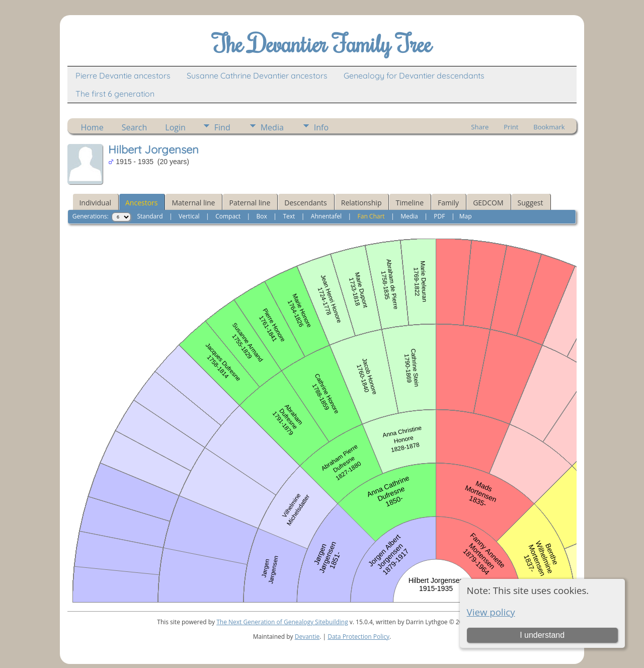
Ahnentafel (326, 216)
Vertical (189, 216)
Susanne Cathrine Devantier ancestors (257, 76)
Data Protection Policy (358, 637)
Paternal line (250, 203)
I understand (542, 635)
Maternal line (193, 203)
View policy (491, 612)
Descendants (305, 203)
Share (480, 127)
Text (289, 216)
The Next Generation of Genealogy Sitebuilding (282, 622)
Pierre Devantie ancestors (123, 76)
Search (135, 127)
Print (511, 127)
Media (272, 127)
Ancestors (141, 203)
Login (175, 127)
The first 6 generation (115, 94)
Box (262, 216)
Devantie (307, 637)
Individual (95, 203)
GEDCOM (488, 203)
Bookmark (549, 127)
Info (321, 127)
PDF (439, 216)
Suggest (531, 203)
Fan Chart (371, 216)
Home (92, 127)
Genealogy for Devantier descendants (414, 76)
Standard (150, 216)
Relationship (361, 203)
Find (222, 127)
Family (448, 203)
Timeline (410, 203)
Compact (228, 216)
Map (466, 216)
